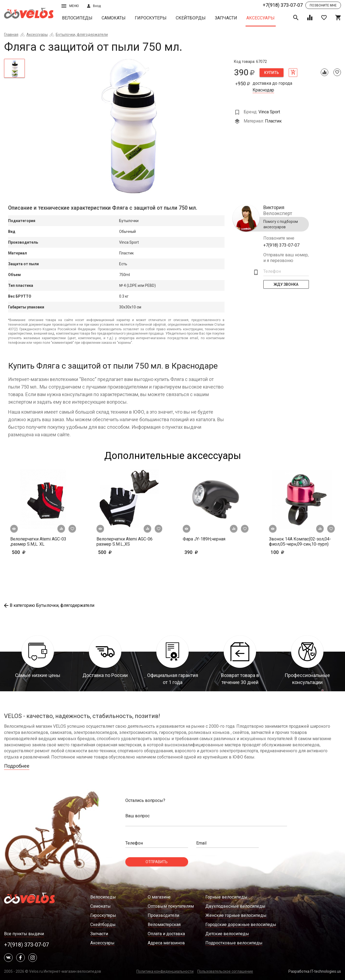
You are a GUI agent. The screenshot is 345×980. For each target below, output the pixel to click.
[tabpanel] (130, 126)
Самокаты (114, 18)
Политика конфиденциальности (165, 971)
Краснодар (263, 90)
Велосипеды (77, 18)
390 (207, 552)
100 (286, 552)
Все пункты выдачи (24, 934)
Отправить (157, 862)
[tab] (14, 68)
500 (34, 552)
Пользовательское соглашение (225, 971)
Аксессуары (261, 18)
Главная (11, 35)
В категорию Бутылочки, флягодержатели (49, 605)
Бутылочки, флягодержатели (82, 35)
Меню (70, 6)
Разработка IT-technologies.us (315, 971)
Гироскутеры (151, 18)
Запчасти (226, 18)
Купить (272, 73)
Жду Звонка (286, 284)
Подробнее (17, 766)
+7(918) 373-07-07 (283, 5)
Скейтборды (191, 18)
